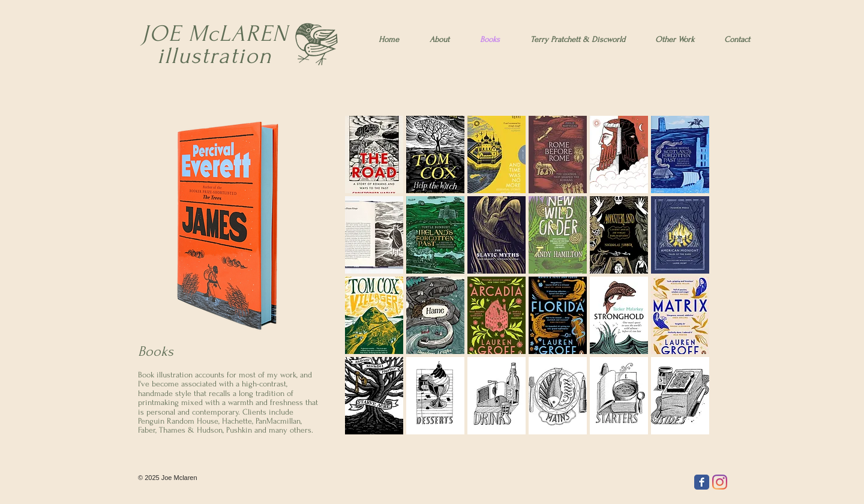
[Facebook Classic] (702, 482)
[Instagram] (720, 482)
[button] (374, 154)
